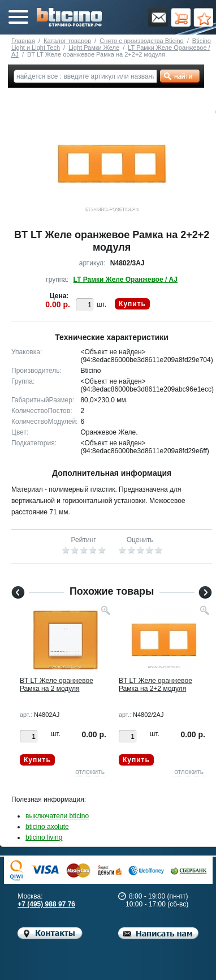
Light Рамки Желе (94, 48)
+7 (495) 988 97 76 (46, 904)
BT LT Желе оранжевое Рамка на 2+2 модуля (155, 685)
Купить (132, 304)
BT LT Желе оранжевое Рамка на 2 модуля (57, 685)
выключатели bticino (57, 816)
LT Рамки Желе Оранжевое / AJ (126, 280)
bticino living (44, 837)
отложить (90, 772)
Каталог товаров (67, 41)
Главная (23, 41)
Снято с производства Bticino (141, 41)
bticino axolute (47, 827)
